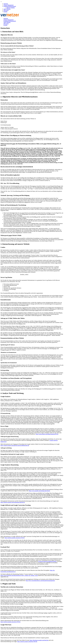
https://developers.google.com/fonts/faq (39, 640)
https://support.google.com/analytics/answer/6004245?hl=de (15, 445)
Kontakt (5, 12)
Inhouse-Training (11, 8)
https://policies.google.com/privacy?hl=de (15, 538)
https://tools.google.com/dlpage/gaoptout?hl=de (47, 434)
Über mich (6, 10)
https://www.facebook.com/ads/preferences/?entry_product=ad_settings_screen (19, 575)
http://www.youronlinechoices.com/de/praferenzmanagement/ (40, 581)
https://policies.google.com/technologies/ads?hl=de (13, 502)
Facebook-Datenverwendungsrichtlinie (47, 561)
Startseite (6, 4)
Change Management (9, 5)
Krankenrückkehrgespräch (10, 6)
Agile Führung (7, 9)
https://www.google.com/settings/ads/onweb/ (39, 491)
